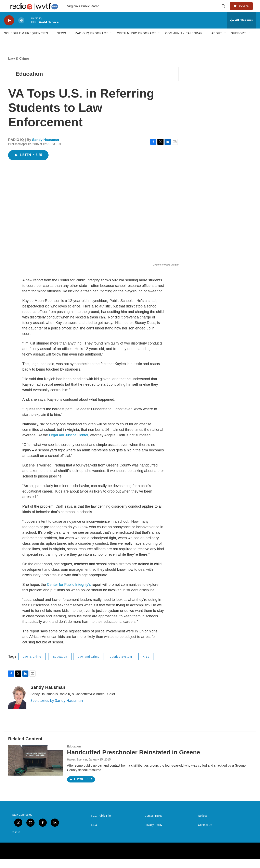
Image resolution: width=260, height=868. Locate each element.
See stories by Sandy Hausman (57, 710)
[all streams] (241, 30)
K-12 (146, 666)
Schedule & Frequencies (26, 42)
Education (29, 83)
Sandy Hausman (45, 149)
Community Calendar (184, 42)
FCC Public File (101, 825)
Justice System (121, 666)
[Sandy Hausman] (17, 706)
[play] (9, 30)
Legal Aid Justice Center (68, 444)
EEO (94, 834)
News (61, 42)
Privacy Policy (153, 834)
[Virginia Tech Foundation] (238, 860)
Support (238, 42)
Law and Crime (89, 666)
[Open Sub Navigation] (51, 42)
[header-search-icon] (225, 11)
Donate (246, 11)
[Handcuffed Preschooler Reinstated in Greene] (36, 769)
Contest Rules (153, 825)
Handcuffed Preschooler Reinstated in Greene (134, 761)
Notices (203, 825)
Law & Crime (19, 68)
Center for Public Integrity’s (69, 594)
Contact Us (205, 834)
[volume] (21, 30)
